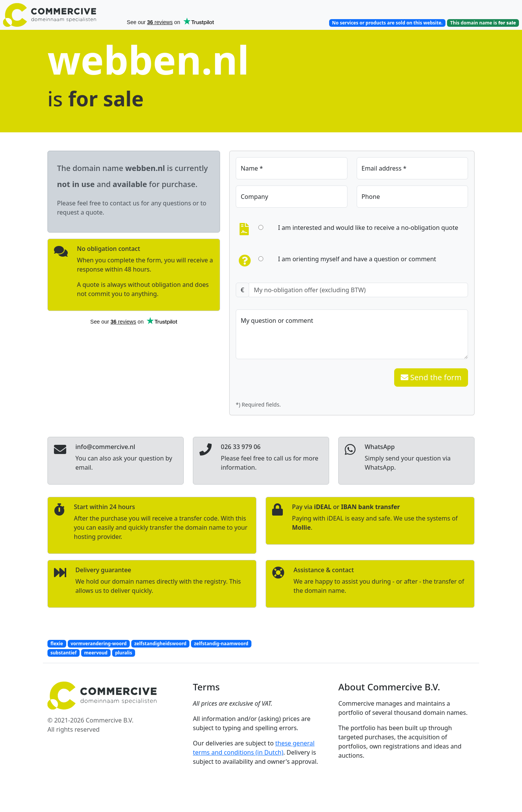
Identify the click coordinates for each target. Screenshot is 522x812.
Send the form (431, 377)
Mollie (301, 527)
